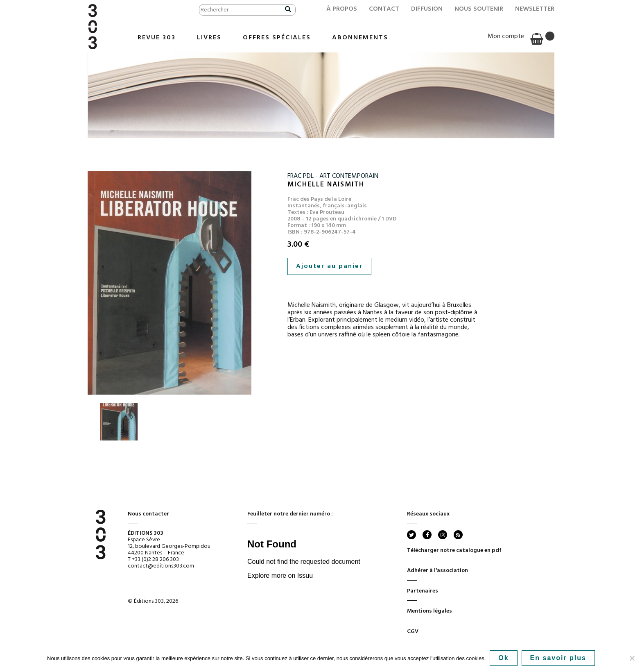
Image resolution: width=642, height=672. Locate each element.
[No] (632, 658)
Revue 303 (157, 38)
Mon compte (506, 36)
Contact (384, 9)
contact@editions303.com (161, 566)
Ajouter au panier (329, 266)
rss (458, 535)
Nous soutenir (479, 9)
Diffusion (427, 9)
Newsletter (535, 9)
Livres (209, 38)
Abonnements (360, 38)
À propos (342, 9)
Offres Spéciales (277, 38)
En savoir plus (558, 658)
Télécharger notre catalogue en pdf (454, 553)
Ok (503, 658)
